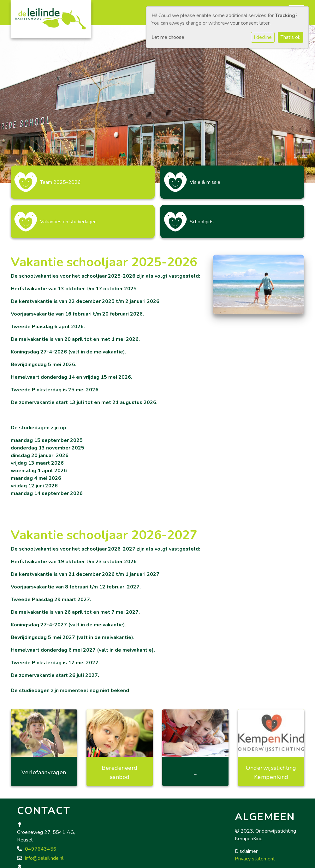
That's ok (291, 37)
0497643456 (41, 849)
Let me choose (168, 37)
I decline (263, 37)
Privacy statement (255, 859)
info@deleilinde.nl (44, 858)
